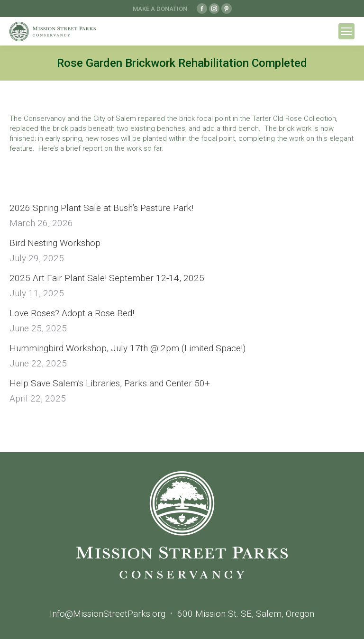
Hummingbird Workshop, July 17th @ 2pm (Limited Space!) (127, 348)
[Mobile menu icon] (346, 31)
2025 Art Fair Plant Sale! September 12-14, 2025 (107, 278)
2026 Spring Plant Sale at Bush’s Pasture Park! (101, 208)
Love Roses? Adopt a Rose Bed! (72, 313)
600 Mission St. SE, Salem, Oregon (246, 614)
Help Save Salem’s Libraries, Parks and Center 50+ (110, 383)
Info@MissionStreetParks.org (108, 614)
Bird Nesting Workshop (55, 243)
